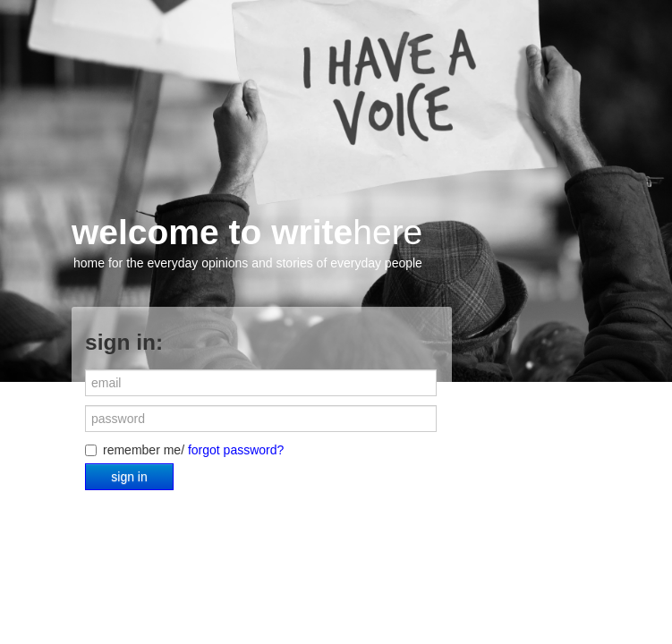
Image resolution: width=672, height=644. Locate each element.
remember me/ (184, 450)
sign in (129, 477)
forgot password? (236, 450)
